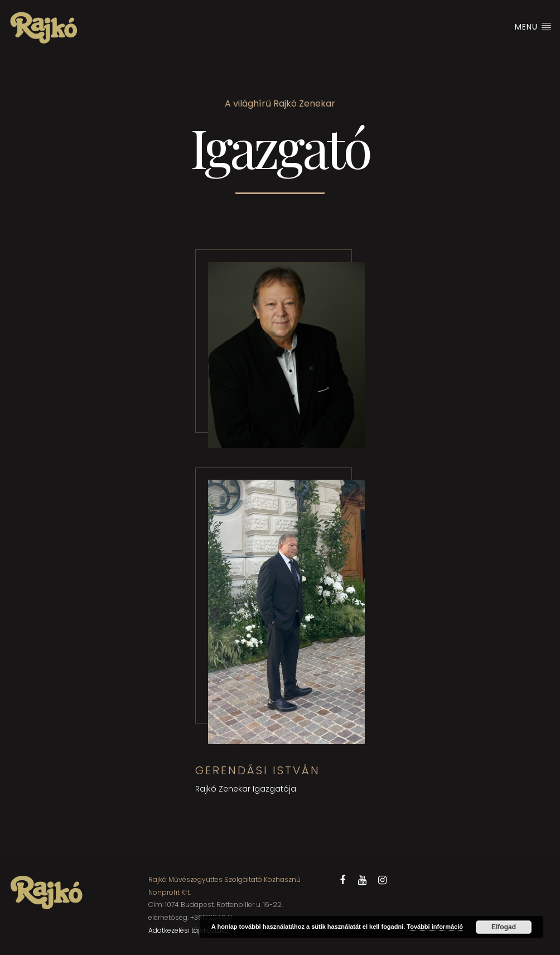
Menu (533, 27)
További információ (435, 927)
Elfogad (504, 927)
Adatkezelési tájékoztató (188, 930)
